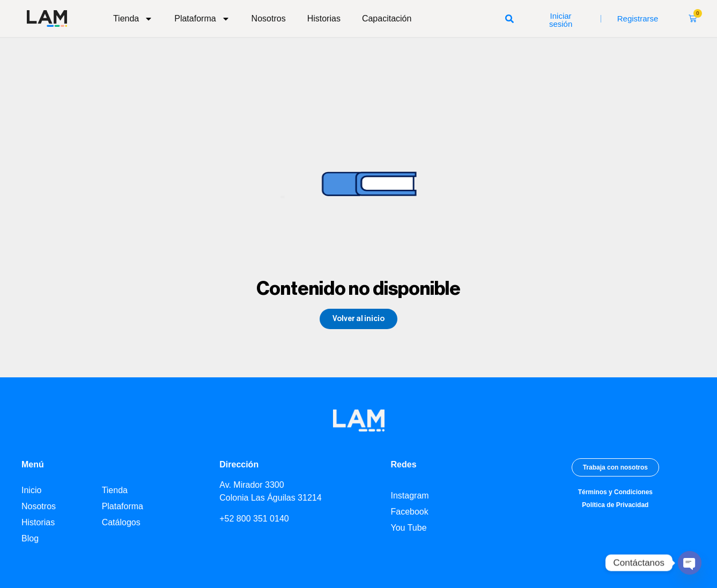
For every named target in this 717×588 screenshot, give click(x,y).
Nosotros (269, 18)
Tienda (133, 19)
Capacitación (387, 18)
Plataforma (202, 19)
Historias (324, 18)
